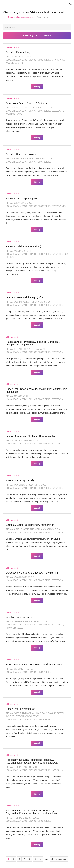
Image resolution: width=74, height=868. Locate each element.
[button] (70, 4)
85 (52, 859)
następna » (61, 859)
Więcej (37, 87)
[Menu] (64, 4)
